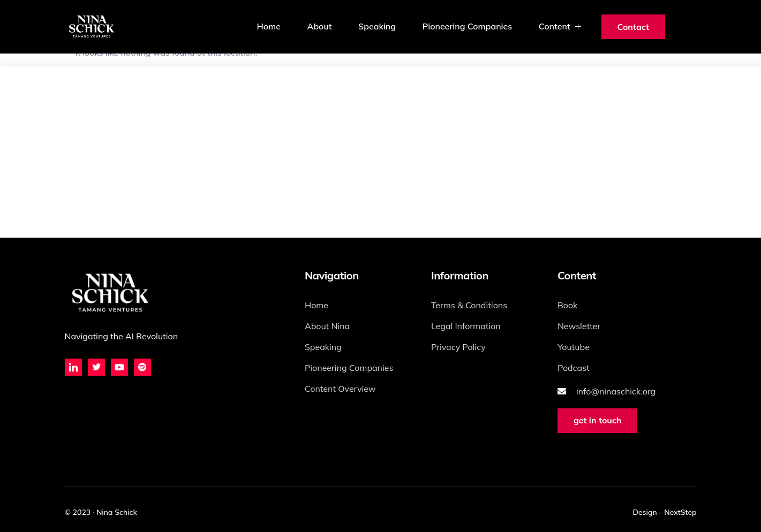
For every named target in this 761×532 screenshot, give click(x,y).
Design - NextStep (664, 512)
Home (268, 27)
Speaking (376, 27)
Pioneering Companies (467, 27)
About (318, 27)
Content (561, 27)
